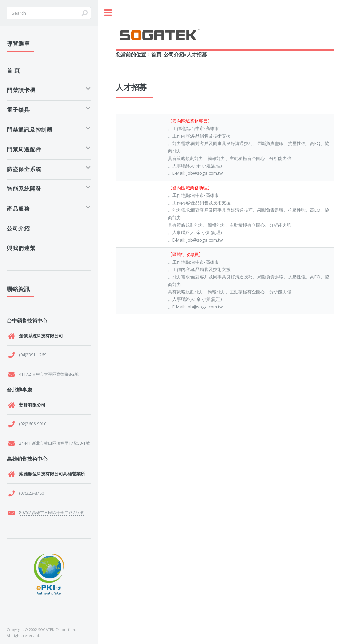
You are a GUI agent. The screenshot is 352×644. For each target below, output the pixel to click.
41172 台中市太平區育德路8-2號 (49, 374)
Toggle (108, 13)
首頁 (156, 54)
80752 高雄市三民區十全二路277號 (51, 512)
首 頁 (13, 70)
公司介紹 (174, 54)
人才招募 (197, 54)
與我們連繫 (21, 248)
